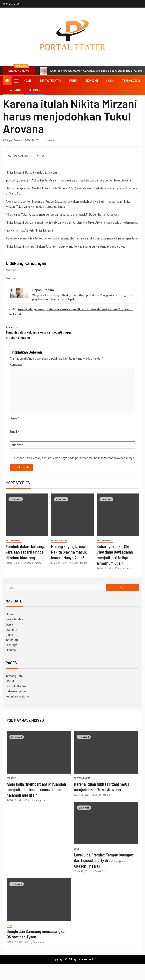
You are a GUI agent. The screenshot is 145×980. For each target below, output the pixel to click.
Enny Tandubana (36, 942)
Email (14, 432)
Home (27, 81)
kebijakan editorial (18, 696)
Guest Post (101, 871)
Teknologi (130, 81)
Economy (11, 778)
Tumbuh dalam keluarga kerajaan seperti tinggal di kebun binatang (39, 332)
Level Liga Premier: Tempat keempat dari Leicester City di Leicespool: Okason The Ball (104, 860)
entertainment (14, 541)
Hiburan (35, 90)
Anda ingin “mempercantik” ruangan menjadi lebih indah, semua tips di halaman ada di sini (36, 790)
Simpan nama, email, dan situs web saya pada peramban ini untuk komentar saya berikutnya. (74, 458)
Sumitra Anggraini (37, 800)
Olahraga (14, 90)
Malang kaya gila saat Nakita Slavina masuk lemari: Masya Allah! (69, 552)
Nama (14, 418)
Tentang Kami (15, 676)
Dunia (73, 81)
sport (77, 849)
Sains (110, 81)
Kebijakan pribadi (17, 691)
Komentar (16, 365)
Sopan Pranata (14, 140)
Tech (9, 926)
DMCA (10, 681)
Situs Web (16, 445)
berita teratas (50, 81)
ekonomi (92, 81)
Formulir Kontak (16, 686)
